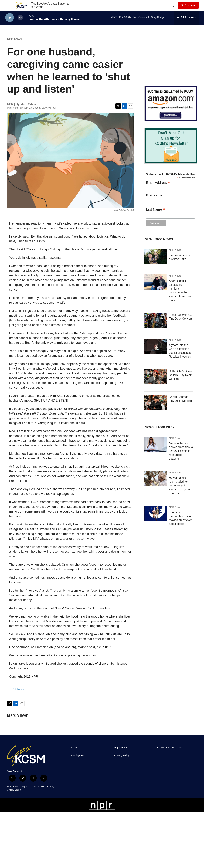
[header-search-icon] (172, 5)
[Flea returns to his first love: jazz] (156, 256)
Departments (121, 748)
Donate (190, 5)
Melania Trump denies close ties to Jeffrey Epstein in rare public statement (181, 451)
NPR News (14, 39)
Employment (78, 756)
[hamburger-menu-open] (9, 5)
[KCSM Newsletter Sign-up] (171, 146)
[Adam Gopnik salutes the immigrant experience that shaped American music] (156, 282)
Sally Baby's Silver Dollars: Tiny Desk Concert (180, 375)
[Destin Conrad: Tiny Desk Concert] (156, 403)
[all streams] (186, 18)
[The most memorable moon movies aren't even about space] (156, 513)
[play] (10, 18)
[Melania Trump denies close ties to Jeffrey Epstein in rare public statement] (156, 444)
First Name (154, 195)
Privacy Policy (122, 756)
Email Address (158, 182)
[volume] (20, 18)
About (74, 748)
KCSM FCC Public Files (170, 748)
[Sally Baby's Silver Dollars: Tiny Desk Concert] (156, 377)
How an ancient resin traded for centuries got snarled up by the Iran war (180, 485)
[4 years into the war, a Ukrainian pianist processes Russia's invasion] (156, 346)
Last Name (156, 209)
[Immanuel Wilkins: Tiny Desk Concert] (156, 320)
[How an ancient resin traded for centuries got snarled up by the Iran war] (156, 479)
